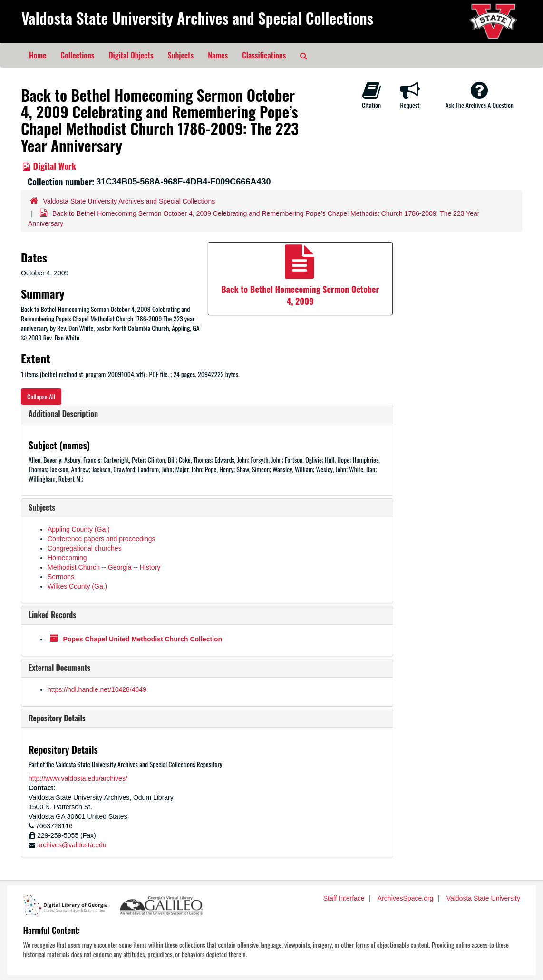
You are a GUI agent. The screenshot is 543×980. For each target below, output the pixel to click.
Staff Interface (344, 898)
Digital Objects (131, 55)
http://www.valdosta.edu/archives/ (78, 778)
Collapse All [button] (41, 396)
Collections (77, 55)
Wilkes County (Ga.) (77, 586)
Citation (371, 95)
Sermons (61, 577)
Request (410, 95)
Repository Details (57, 718)
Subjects (181, 55)
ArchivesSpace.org (406, 898)
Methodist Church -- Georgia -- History (104, 567)
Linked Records (52, 615)
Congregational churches (85, 548)
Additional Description (63, 414)
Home (38, 55)
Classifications (264, 55)
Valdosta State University (483, 898)
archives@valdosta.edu (72, 845)
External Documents (59, 668)
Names (218, 55)
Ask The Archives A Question (480, 95)
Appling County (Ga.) (79, 529)
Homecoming (67, 558)
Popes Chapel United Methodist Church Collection (143, 639)
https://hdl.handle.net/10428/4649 (97, 689)
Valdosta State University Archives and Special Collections (197, 18)
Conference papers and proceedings (102, 539)
